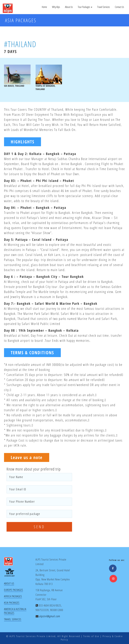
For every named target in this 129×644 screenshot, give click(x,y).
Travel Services (104, 7)
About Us (69, 7)
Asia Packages (12, 603)
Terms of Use (91, 636)
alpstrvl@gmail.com (50, 616)
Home (44, 7)
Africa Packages (13, 596)
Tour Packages (85, 7)
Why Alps (56, 7)
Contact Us (119, 7)
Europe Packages (14, 590)
